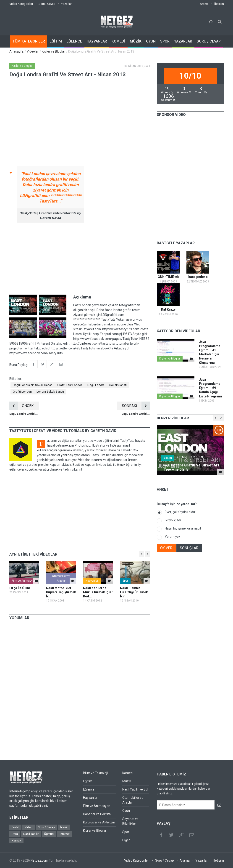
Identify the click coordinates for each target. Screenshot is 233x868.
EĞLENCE (74, 41)
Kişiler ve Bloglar (53, 51)
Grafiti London (22, 392)
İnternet (65, 834)
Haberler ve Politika (97, 814)
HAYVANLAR (97, 41)
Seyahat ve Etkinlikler (130, 821)
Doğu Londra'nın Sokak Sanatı (33, 385)
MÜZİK (136, 41)
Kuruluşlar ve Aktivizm (99, 822)
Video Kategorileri (21, 4)
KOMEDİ (118, 41)
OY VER (166, 548)
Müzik (127, 781)
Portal (15, 827)
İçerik (64, 827)
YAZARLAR (183, 41)
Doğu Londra (96, 385)
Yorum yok (173, 537)
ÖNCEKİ (22, 406)
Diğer (126, 840)
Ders (15, 834)
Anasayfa (16, 51)
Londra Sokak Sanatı (50, 392)
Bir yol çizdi (173, 520)
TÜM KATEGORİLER (29, 41)
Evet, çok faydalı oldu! (180, 512)
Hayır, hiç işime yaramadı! (183, 528)
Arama (204, 4)
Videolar (33, 51)
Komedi (128, 773)
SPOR (165, 41)
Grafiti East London (70, 385)
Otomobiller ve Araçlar (61, 578)
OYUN (151, 41)
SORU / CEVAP (209, 41)
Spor (125, 581)
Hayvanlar (92, 581)
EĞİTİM (56, 41)
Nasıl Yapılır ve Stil (135, 789)
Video (29, 827)
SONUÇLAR (189, 548)
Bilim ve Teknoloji (95, 773)
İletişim (219, 4)
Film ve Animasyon (24, 581)
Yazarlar (66, 4)
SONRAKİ (136, 406)
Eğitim (168, 458)
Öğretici (49, 834)
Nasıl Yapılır (31, 834)
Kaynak (16, 840)
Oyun (126, 811)
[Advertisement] (80, 258)
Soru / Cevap (47, 4)
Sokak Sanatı (118, 385)
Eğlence (89, 789)
